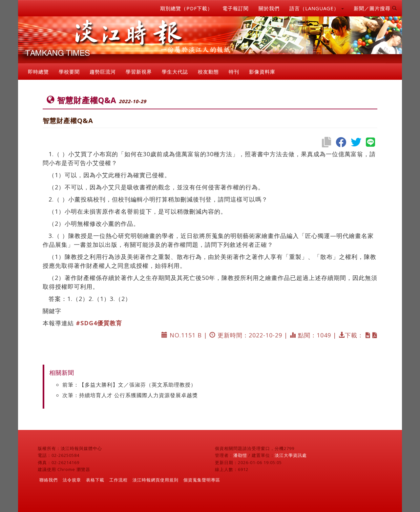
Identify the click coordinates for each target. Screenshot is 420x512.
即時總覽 (38, 72)
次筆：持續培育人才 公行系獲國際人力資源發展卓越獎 (130, 395)
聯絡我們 (49, 480)
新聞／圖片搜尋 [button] (375, 8)
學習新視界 (139, 72)
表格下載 (95, 480)
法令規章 (72, 480)
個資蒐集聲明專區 (202, 480)
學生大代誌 (175, 72)
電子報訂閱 (236, 8)
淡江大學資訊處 (291, 455)
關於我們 (269, 8)
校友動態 (208, 72)
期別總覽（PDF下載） (186, 8)
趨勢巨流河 (103, 72)
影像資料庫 (262, 72)
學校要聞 (69, 72)
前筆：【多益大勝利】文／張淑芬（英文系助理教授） (129, 385)
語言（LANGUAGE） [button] (317, 8)
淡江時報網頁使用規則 (156, 480)
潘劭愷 (240, 455)
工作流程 (118, 480)
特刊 (234, 72)
